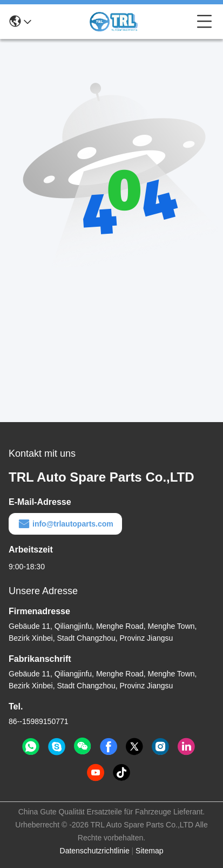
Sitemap (149, 851)
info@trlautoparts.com (65, 524)
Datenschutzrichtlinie (95, 851)
